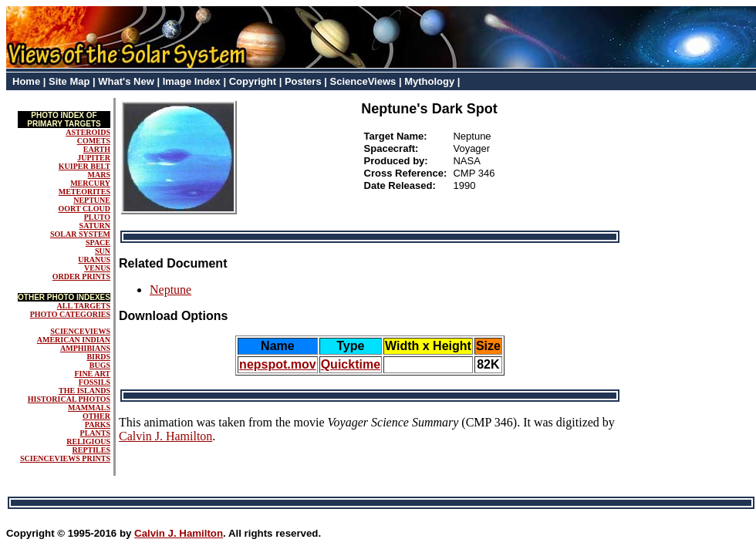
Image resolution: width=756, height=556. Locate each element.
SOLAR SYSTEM (80, 234)
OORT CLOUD (84, 209)
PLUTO (97, 217)
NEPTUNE (92, 200)
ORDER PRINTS (81, 276)
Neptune (170, 290)
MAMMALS (89, 408)
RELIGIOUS (88, 441)
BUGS (100, 365)
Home (26, 81)
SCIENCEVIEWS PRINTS (65, 458)
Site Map (69, 81)
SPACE (98, 243)
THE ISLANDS (84, 391)
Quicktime (351, 364)
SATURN (95, 226)
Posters (303, 81)
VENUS (97, 268)
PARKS (98, 425)
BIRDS (98, 357)
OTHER (96, 416)
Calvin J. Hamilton (165, 436)
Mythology (429, 81)
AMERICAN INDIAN (74, 340)
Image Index (192, 81)
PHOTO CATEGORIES (70, 314)
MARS (99, 175)
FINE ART (92, 374)
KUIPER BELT (84, 166)
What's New (126, 81)
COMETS (94, 141)
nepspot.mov (278, 364)
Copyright (253, 81)
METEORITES (84, 192)
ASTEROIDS (88, 132)
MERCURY (90, 183)
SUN (103, 251)
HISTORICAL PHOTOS (69, 399)
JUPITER (94, 158)
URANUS (94, 259)
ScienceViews (363, 81)
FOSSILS (94, 382)
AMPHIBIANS (85, 348)
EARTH (97, 149)
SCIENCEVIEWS (80, 331)
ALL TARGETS (84, 306)
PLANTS (95, 433)
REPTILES (91, 450)
